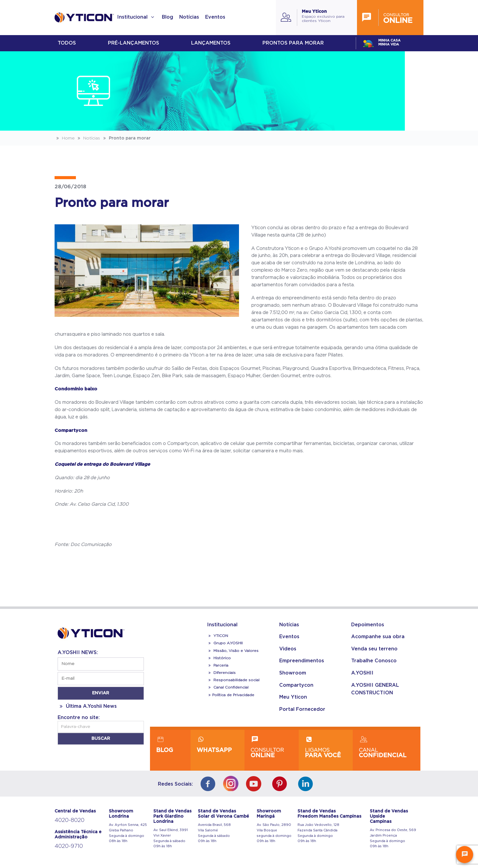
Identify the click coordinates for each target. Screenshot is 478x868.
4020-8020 (70, 820)
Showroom (293, 673)
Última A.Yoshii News (87, 706)
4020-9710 (69, 846)
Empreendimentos (302, 661)
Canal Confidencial (230, 687)
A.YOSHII (362, 673)
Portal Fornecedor (302, 709)
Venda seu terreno (374, 649)
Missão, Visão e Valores (233, 651)
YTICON (218, 636)
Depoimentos (368, 625)
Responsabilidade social (233, 680)
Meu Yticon (293, 697)
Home (65, 138)
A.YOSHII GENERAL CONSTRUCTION (375, 689)
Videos (288, 649)
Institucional (136, 17)
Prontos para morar (293, 43)
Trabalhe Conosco (374, 661)
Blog (168, 17)
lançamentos (211, 43)
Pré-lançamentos (134, 43)
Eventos (215, 17)
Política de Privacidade (231, 695)
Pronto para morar (126, 138)
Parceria (218, 665)
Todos (67, 43)
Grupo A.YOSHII (225, 643)
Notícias (189, 17)
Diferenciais (221, 673)
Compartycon (296, 685)
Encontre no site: (79, 718)
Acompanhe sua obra (378, 637)
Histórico (219, 658)
